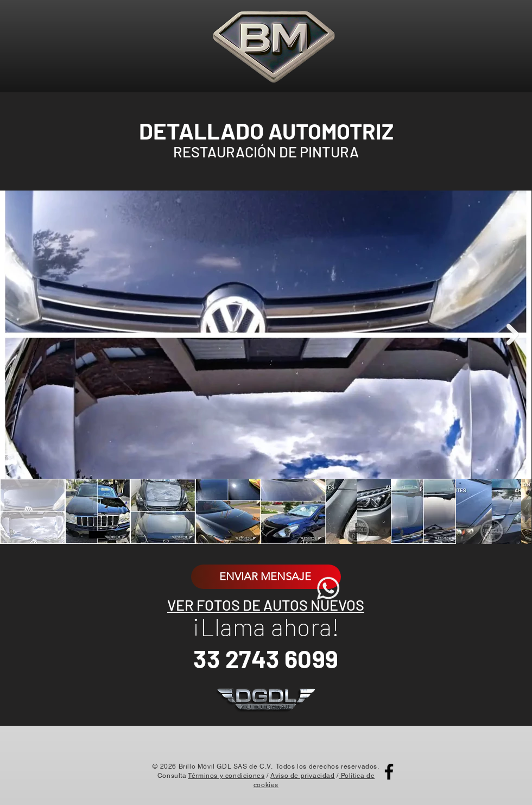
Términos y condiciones (226, 776)
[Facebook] (389, 772)
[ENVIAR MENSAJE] (266, 577)
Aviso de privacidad (302, 776)
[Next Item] (513, 335)
